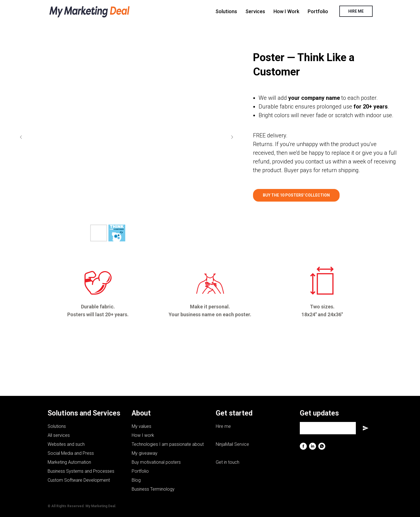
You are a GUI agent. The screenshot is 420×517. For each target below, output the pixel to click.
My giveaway (145, 453)
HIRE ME (356, 11)
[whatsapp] (322, 446)
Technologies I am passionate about (168, 444)
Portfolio (318, 11)
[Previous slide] (21, 137)
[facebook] (303, 446)
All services (59, 435)
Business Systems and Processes (81, 471)
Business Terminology (153, 489)
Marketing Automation (69, 462)
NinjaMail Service (232, 444)
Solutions (226, 11)
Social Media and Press (71, 453)
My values (141, 426)
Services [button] (255, 11)
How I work (143, 435)
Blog (136, 480)
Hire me (223, 426)
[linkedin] (313, 446)
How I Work (286, 11)
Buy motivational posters (156, 462)
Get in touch (228, 462)
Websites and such (66, 444)
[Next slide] (232, 137)
